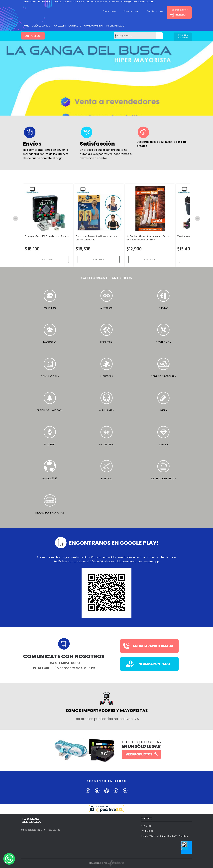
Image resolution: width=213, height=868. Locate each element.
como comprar (94, 26)
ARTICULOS (33, 36)
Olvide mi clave (131, 11)
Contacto (75, 26)
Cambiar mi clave (155, 11)
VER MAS (48, 260)
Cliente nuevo (109, 11)
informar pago (115, 26)
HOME (26, 26)
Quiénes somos (41, 26)
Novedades (59, 26)
